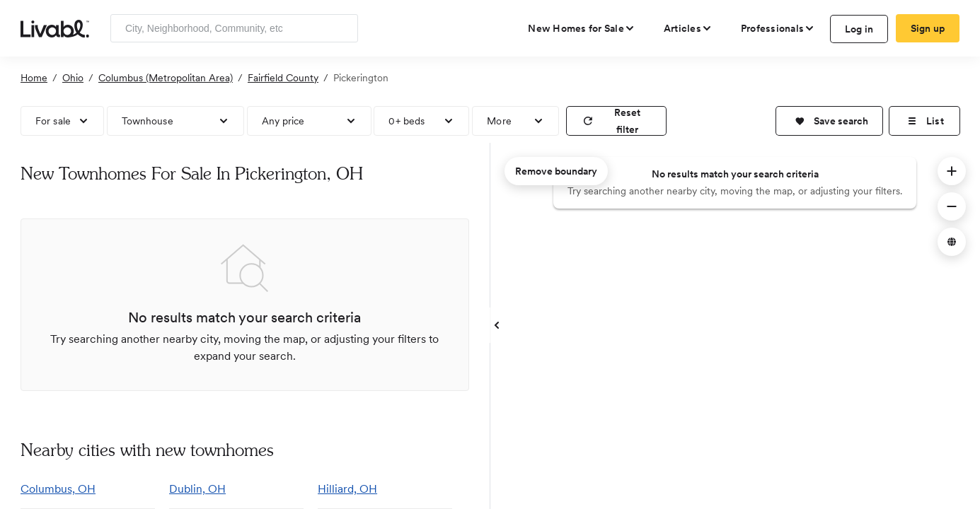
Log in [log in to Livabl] (859, 29)
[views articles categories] (688, 28)
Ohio (73, 78)
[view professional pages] (778, 28)
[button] (829, 121)
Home (34, 78)
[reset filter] (616, 121)
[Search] (342, 28)
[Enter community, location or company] (234, 28)
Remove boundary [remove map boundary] (556, 171)
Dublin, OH (197, 489)
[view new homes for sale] (582, 28)
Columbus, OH (58, 489)
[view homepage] (55, 28)
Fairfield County (283, 78)
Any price (283, 121)
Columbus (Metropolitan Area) (166, 78)
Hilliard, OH (347, 489)
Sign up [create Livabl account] (928, 28)
